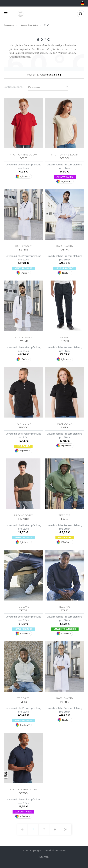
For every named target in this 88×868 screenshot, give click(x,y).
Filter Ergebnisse (44, 75)
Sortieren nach (13, 87)
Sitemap (44, 857)
